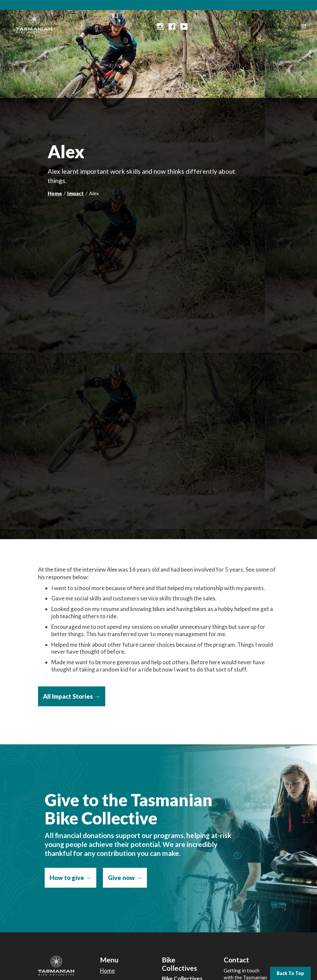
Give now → (125, 878)
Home (55, 193)
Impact (75, 193)
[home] (34, 22)
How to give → (70, 878)
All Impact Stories (72, 696)
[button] (304, 26)
